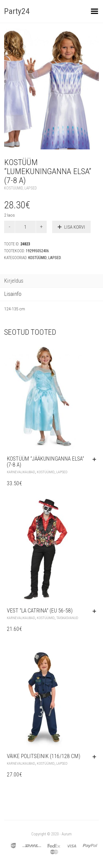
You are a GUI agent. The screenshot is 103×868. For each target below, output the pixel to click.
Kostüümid (13, 188)
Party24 (17, 11)
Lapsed (31, 188)
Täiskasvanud (67, 618)
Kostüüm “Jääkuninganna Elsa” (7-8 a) (45, 462)
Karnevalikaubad (21, 472)
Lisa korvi (75, 227)
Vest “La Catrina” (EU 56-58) (40, 611)
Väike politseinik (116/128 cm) (44, 756)
